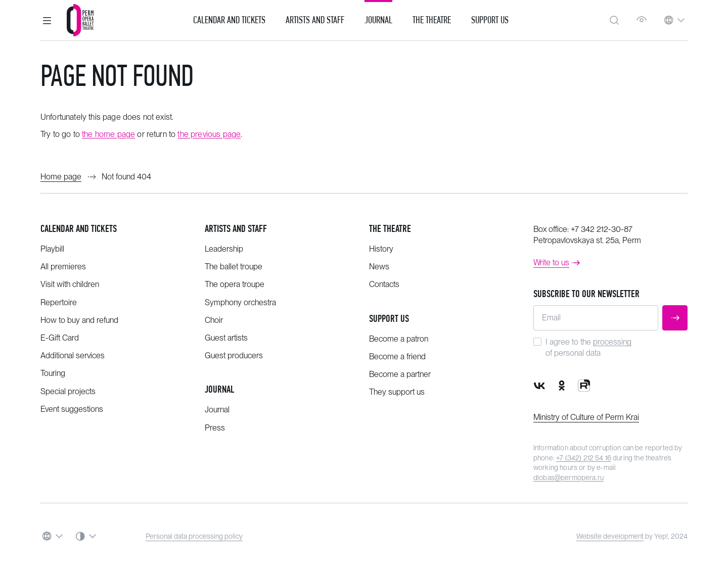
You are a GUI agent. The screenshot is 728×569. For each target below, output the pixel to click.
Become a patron (399, 339)
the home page (108, 134)
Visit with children (70, 284)
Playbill (52, 249)
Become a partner (400, 374)
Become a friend (397, 357)
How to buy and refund (79, 320)
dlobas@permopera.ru (568, 478)
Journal (378, 20)
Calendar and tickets (79, 229)
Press (215, 428)
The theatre (390, 229)
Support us (490, 20)
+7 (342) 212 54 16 (584, 458)
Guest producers (234, 355)
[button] (47, 20)
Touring (53, 373)
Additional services (73, 355)
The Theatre (432, 20)
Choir (214, 320)
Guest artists (226, 338)
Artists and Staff (315, 20)
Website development (610, 536)
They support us (397, 392)
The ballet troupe (234, 267)
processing (612, 342)
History (381, 249)
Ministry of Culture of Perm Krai (586, 417)
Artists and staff (236, 229)
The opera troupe (235, 284)
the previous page (209, 134)
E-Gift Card (60, 338)
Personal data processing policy (194, 536)
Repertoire (59, 302)
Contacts (384, 284)
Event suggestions (72, 409)
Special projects (68, 391)
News (379, 267)
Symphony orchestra (240, 302)
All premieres (63, 267)
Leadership (224, 249)
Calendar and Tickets (229, 20)
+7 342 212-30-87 (602, 229)
